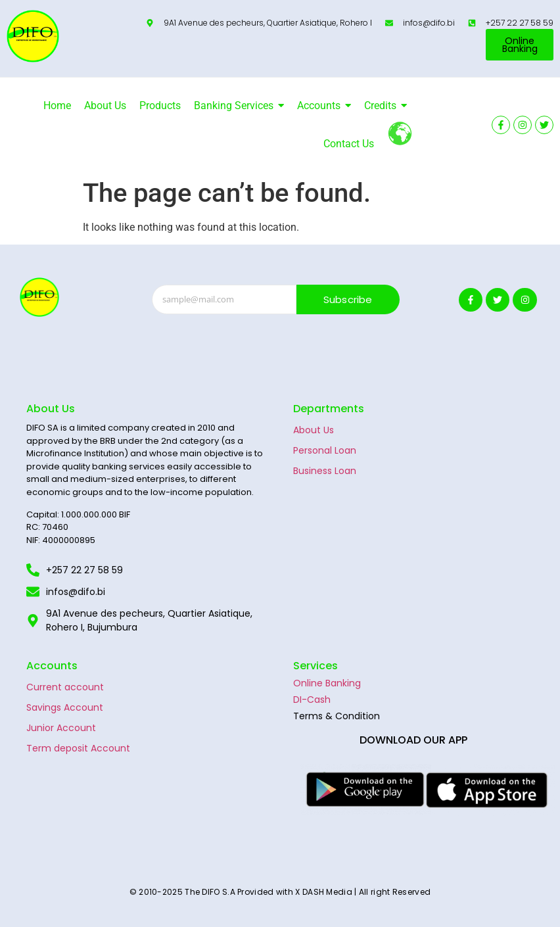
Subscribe (348, 299)
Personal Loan (325, 450)
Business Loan (325, 471)
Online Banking (327, 683)
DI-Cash (312, 700)
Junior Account (61, 728)
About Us (314, 430)
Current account (65, 687)
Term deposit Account (78, 748)
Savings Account (65, 707)
